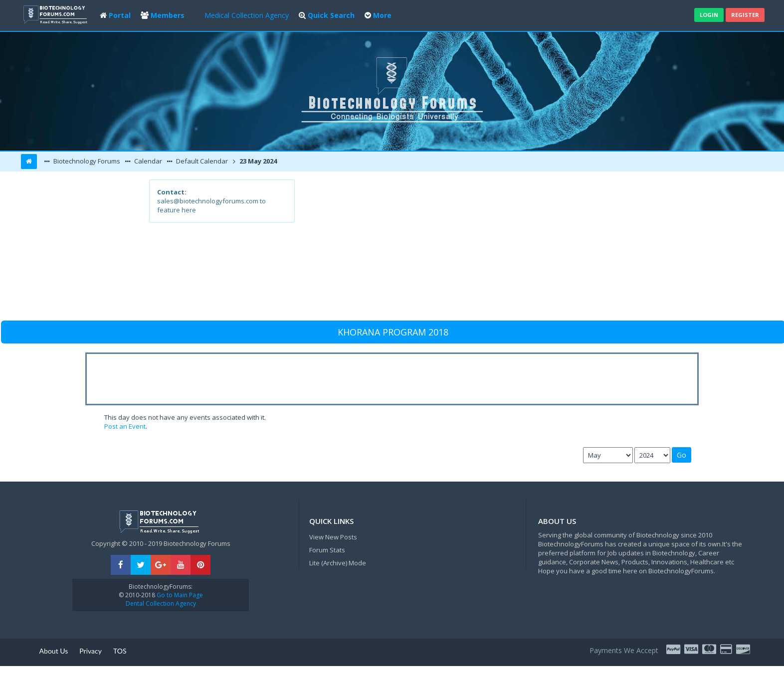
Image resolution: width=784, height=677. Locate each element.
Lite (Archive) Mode (338, 563)
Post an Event (125, 426)
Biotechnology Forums (86, 161)
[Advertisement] (465, 249)
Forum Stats (327, 550)
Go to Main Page (179, 595)
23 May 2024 (257, 161)
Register (745, 15)
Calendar (147, 161)
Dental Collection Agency (161, 603)
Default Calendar (201, 161)
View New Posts (333, 537)
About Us (54, 651)
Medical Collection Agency (247, 15)
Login (709, 15)
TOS (120, 651)
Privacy (91, 651)
